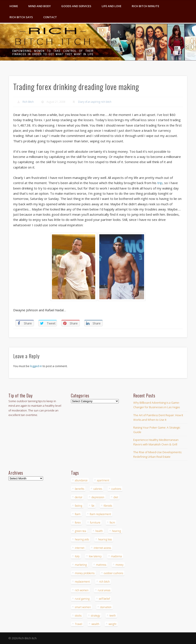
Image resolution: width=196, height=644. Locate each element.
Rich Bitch (28, 102)
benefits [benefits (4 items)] (80, 489)
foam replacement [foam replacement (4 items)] (100, 514)
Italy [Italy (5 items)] (77, 556)
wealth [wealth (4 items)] (95, 624)
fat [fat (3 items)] (93, 506)
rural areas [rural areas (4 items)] (104, 590)
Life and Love (112, 6)
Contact (50, 17)
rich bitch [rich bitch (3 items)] (104, 582)
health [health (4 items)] (99, 531)
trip (160, 183)
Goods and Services (76, 6)
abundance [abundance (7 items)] (81, 480)
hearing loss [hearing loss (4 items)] (105, 539)
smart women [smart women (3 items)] (83, 607)
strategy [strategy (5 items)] (96, 616)
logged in (36, 366)
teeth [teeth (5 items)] (113, 616)
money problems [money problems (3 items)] (85, 573)
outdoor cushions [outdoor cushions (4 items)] (113, 573)
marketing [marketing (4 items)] (81, 565)
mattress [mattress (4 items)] (101, 565)
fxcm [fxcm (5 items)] (112, 523)
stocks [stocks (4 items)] (78, 616)
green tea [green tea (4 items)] (80, 531)
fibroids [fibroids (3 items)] (108, 506)
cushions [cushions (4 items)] (116, 489)
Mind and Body (40, 6)
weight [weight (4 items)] (112, 624)
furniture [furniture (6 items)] (95, 523)
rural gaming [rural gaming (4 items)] (82, 599)
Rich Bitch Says (21, 17)
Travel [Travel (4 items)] (79, 624)
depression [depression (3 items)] (98, 497)
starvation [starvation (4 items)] (106, 607)
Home (14, 6)
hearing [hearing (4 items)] (116, 531)
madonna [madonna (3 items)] (116, 556)
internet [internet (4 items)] (80, 548)
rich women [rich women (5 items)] (82, 590)
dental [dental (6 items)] (79, 497)
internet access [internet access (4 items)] (102, 548)
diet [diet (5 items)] (116, 497)
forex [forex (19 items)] (78, 523)
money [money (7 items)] (120, 565)
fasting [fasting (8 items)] (79, 506)
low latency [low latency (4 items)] (95, 556)
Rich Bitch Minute (145, 6)
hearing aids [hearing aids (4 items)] (82, 539)
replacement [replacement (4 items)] (82, 582)
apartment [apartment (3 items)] (103, 480)
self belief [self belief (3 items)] (104, 599)
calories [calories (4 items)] (98, 489)
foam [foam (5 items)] (78, 514)
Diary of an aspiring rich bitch (95, 102)
